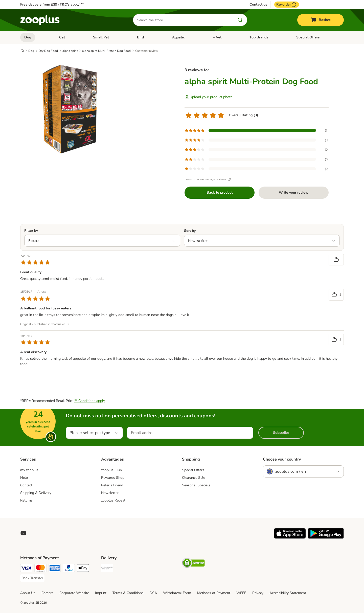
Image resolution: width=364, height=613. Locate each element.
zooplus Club (111, 470)
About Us (28, 593)
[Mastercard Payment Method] (40, 569)
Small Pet (101, 37)
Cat (62, 37)
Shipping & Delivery (36, 493)
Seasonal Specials (196, 485)
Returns (26, 500)
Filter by (31, 231)
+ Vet (217, 37)
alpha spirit (70, 51)
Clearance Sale (194, 478)
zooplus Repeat (113, 500)
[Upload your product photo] (209, 97)
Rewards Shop (113, 478)
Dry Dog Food (48, 51)
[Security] (193, 564)
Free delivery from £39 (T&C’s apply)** (52, 4)
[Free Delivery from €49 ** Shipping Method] (107, 569)
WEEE (241, 593)
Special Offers (308, 37)
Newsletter (110, 493)
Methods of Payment (214, 593)
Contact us (258, 5)
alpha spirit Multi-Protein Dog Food (106, 51)
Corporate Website (74, 593)
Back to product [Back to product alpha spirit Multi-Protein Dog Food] (220, 192)
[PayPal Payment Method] (69, 569)
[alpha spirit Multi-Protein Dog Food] (68, 109)
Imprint (101, 593)
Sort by (190, 231)
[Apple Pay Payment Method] (83, 569)
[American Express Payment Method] (55, 569)
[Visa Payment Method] (26, 569)
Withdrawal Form (177, 593)
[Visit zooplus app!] (290, 538)
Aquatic (178, 37)
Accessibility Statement (288, 593)
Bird (140, 37)
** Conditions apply (90, 401)
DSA (153, 593)
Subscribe (281, 433)
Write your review (294, 192)
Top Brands (259, 37)
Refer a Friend (112, 485)
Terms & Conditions (128, 593)
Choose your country (282, 459)
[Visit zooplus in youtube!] (23, 533)
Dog (28, 37)
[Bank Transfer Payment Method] (32, 578)
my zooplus (29, 470)
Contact (26, 485)
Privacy (258, 593)
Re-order (287, 5)
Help (24, 478)
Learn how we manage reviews (208, 179)
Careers (47, 593)
